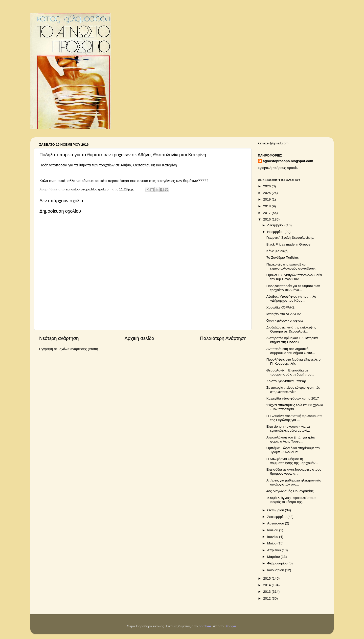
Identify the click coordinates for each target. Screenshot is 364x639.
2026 (267, 186)
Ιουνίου (273, 537)
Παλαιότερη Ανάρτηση (223, 338)
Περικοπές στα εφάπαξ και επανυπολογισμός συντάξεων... (292, 266)
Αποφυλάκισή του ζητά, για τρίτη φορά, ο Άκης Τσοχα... (291, 439)
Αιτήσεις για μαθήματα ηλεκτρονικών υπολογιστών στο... (294, 482)
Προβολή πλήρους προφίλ (278, 168)
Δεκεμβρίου (276, 225)
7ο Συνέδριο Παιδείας (283, 258)
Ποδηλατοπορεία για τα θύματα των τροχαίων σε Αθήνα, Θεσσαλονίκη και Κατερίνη (108, 165)
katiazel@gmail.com (273, 143)
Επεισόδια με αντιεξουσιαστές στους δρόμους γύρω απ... (294, 471)
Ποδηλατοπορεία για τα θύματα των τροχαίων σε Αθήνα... (293, 288)
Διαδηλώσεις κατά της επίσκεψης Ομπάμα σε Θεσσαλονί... (291, 329)
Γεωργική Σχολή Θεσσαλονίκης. (290, 238)
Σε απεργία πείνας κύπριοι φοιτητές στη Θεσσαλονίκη (293, 390)
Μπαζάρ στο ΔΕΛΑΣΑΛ (284, 314)
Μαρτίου (274, 557)
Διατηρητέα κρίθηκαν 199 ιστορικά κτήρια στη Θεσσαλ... (292, 340)
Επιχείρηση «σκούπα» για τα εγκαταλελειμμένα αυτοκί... (288, 428)
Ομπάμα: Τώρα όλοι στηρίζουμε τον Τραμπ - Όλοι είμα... (293, 450)
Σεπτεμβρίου (277, 517)
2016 (267, 219)
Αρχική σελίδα (140, 338)
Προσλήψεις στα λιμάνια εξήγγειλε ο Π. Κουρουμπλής (293, 361)
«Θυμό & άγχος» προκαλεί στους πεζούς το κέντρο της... (291, 500)
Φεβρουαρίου (278, 563)
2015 (267, 578)
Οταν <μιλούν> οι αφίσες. (286, 321)
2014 (267, 585)
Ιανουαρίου (276, 570)
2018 (267, 206)
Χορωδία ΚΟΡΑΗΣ (280, 307)
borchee (205, 626)
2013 (267, 592)
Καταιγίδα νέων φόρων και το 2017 (293, 398)
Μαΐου (272, 543)
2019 (267, 199)
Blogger (230, 626)
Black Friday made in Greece (288, 244)
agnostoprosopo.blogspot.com (288, 161)
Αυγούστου (276, 523)
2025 (267, 193)
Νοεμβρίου (276, 232)
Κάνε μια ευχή (277, 251)
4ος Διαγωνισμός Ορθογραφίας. (291, 491)
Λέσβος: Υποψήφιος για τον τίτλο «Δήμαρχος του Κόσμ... (291, 299)
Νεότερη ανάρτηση (59, 338)
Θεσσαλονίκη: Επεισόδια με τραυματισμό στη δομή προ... (290, 372)
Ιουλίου (273, 530)
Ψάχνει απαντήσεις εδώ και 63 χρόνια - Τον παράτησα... (295, 407)
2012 (267, 598)
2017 (267, 213)
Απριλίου (274, 550)
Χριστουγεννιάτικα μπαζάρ (286, 381)
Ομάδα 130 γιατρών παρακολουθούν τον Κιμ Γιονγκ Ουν (294, 277)
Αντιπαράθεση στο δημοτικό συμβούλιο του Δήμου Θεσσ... (291, 351)
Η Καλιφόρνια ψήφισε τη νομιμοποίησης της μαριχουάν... (292, 461)
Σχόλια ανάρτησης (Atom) (79, 349)
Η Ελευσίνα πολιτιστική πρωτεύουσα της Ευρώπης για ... (294, 418)
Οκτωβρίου (276, 510)
